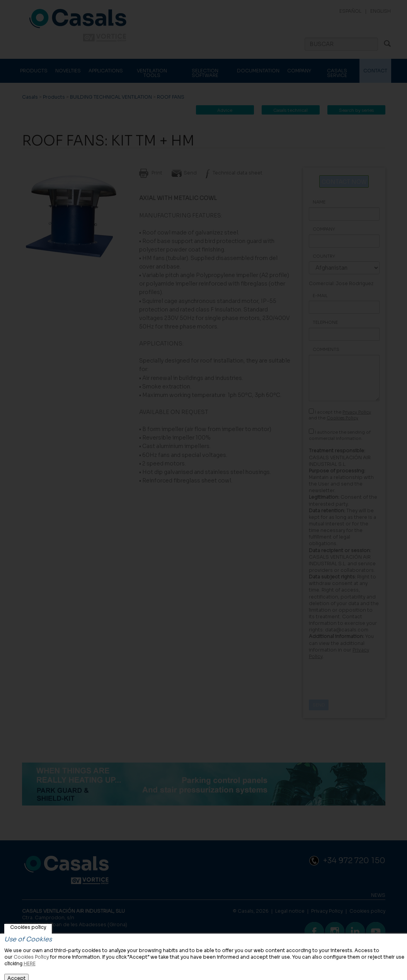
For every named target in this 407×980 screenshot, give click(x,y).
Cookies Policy (31, 957)
